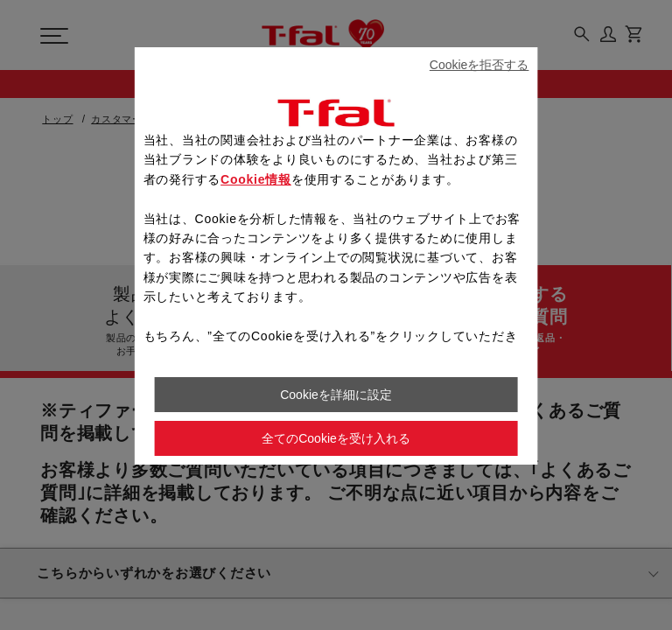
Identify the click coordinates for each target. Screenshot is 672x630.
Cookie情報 (256, 179)
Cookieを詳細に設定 (336, 395)
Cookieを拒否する (479, 65)
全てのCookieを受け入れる (336, 438)
